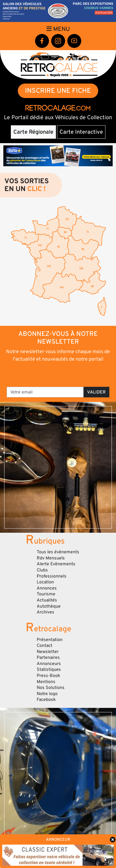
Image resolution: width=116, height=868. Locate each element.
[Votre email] (45, 392)
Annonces (47, 588)
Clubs (42, 570)
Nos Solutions (51, 688)
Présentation (50, 640)
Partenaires (48, 657)
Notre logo (47, 694)
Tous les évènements (58, 552)
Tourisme (46, 594)
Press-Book (49, 676)
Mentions (46, 682)
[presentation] (58, 374)
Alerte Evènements (56, 564)
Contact (45, 646)
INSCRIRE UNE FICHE (58, 91)
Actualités (47, 600)
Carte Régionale (33, 132)
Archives (45, 612)
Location (45, 582)
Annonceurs (49, 664)
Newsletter (48, 652)
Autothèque (49, 606)
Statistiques (49, 669)
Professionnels (52, 576)
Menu (58, 29)
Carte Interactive (81, 132)
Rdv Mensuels (51, 558)
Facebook (46, 700)
